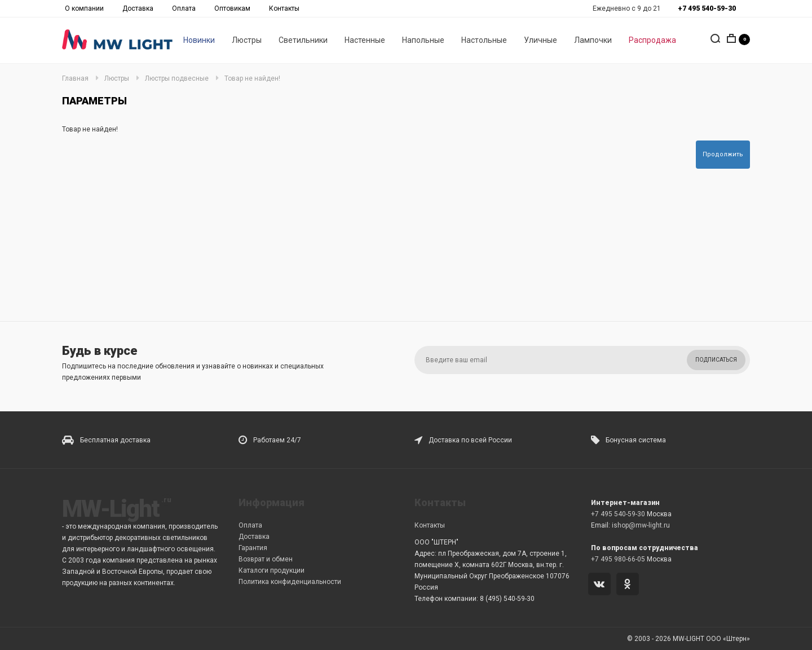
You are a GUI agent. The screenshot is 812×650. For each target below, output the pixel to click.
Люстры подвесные (177, 78)
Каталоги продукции (272, 570)
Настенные (365, 40)
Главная (75, 78)
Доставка (138, 8)
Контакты (284, 8)
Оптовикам (232, 8)
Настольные (484, 40)
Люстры (247, 40)
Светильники (303, 40)
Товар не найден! (252, 78)
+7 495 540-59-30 (618, 514)
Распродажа (652, 40)
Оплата (184, 8)
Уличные (540, 40)
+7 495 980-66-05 (618, 559)
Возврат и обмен (266, 559)
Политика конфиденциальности (290, 582)
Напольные (423, 40)
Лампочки (593, 40)
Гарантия (253, 548)
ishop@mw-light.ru (641, 525)
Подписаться (716, 360)
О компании (84, 8)
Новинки (199, 40)
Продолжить (723, 154)
